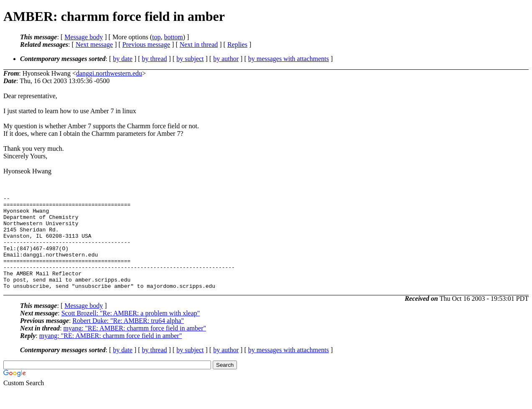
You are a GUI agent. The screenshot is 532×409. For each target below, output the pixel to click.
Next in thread (199, 44)
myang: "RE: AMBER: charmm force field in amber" (135, 347)
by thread (155, 59)
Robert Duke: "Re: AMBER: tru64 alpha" (128, 339)
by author (226, 59)
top (156, 37)
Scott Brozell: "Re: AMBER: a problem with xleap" (131, 332)
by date (123, 59)
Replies (237, 44)
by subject (190, 59)
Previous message (146, 44)
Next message (94, 44)
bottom (173, 37)
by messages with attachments (289, 59)
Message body (84, 37)
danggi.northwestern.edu (109, 73)
